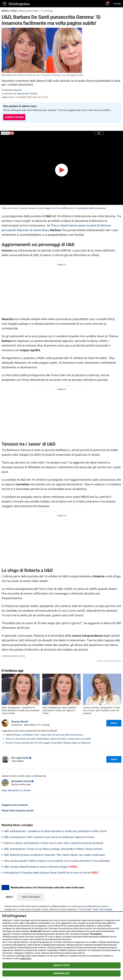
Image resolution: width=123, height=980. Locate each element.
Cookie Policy (26, 959)
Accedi (117, 4)
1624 (63, 923)
